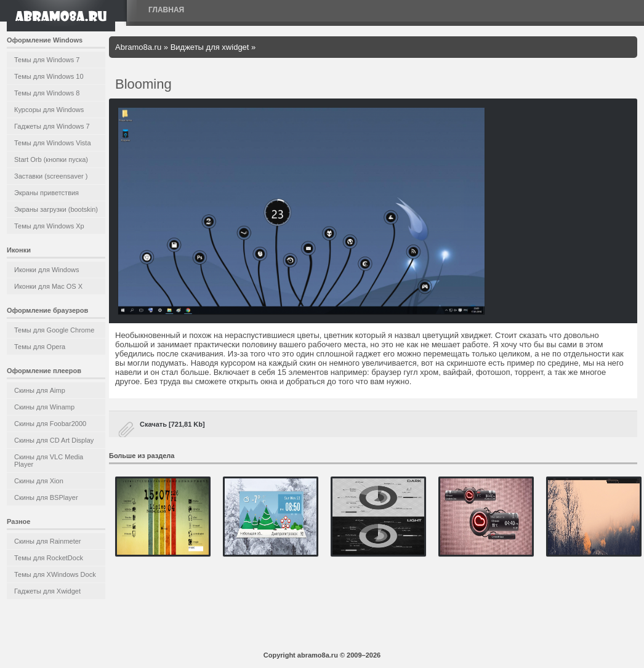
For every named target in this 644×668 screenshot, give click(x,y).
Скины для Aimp (40, 390)
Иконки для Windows (47, 270)
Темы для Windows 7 (47, 60)
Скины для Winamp (44, 407)
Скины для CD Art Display (54, 440)
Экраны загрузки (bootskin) (56, 209)
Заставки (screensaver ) (51, 176)
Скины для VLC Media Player (49, 461)
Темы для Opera (40, 347)
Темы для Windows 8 (47, 93)
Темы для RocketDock (49, 558)
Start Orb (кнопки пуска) (51, 159)
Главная (166, 10)
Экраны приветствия (46, 193)
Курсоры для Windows (49, 110)
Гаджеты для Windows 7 (52, 126)
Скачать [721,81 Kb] (172, 424)
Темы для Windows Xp (49, 226)
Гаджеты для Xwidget (47, 591)
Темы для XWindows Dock (55, 574)
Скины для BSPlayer (46, 497)
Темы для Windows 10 (49, 76)
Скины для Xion (39, 481)
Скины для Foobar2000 (50, 424)
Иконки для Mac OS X (48, 286)
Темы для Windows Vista (53, 143)
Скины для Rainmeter (48, 541)
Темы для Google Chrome (54, 330)
